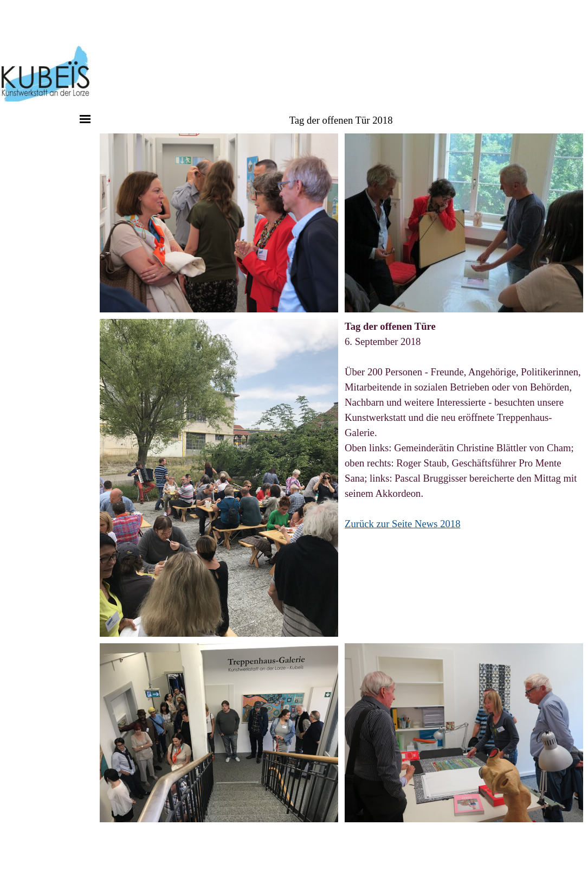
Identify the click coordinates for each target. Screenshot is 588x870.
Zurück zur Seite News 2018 (402, 524)
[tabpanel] (464, 425)
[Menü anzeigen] (85, 119)
